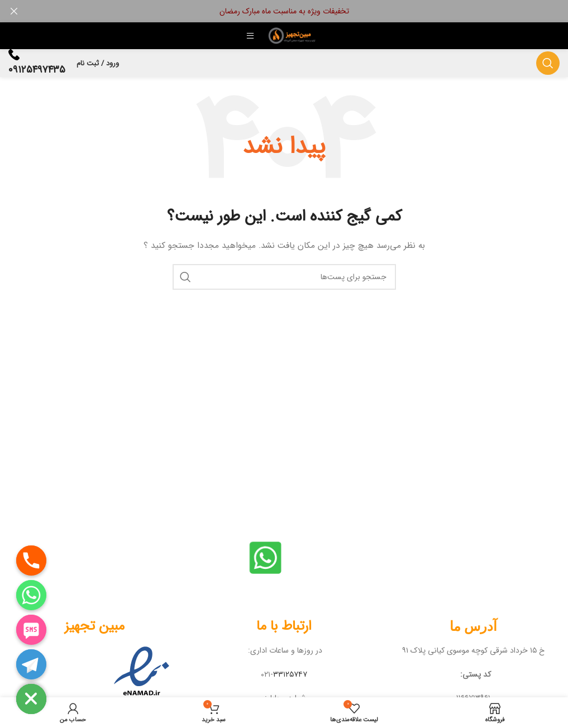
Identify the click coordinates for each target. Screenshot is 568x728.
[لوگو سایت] (293, 35)
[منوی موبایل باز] (250, 36)
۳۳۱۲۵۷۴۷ (290, 674)
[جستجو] (548, 63)
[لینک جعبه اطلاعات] (37, 63)
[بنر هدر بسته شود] (14, 11)
